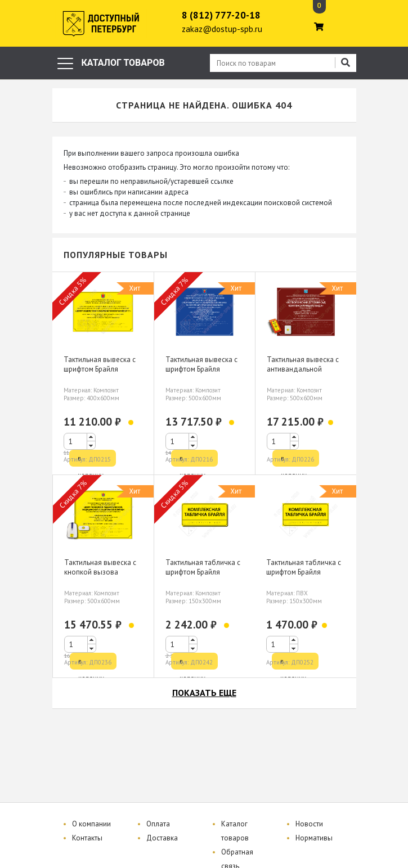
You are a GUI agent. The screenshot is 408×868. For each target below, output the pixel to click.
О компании (91, 824)
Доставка (162, 838)
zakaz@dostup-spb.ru (222, 29)
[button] (91, 437)
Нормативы (314, 838)
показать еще (204, 693)
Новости (309, 824)
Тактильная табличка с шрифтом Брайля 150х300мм (203, 572)
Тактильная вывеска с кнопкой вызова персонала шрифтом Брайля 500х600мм (100, 577)
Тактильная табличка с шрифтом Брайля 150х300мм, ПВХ (304, 572)
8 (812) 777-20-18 (221, 15)
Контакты (87, 838)
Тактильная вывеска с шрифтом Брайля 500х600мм (201, 369)
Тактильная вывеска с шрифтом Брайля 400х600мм (100, 369)
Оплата (158, 824)
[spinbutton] (80, 441)
